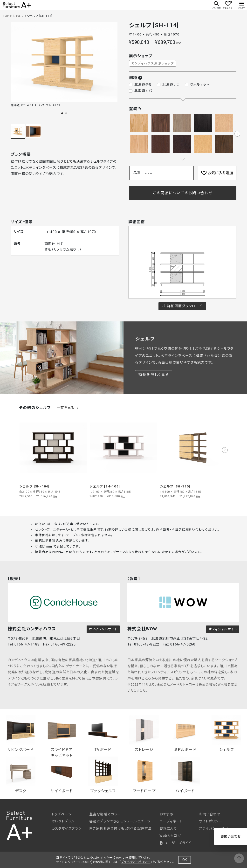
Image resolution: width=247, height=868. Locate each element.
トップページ (62, 814)
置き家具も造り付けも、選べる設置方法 (121, 828)
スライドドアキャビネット (62, 735)
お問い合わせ (210, 814)
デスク (21, 775)
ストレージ (144, 734)
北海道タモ (143, 85)
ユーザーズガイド (175, 843)
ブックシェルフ (103, 775)
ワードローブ (144, 775)
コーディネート (171, 821)
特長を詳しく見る (154, 375)
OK (185, 860)
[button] (62, 113)
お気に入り (168, 828)
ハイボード (185, 775)
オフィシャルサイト (103, 629)
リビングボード (21, 734)
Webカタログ (170, 836)
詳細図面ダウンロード (182, 306)
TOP (6, 16)
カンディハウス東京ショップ (153, 63)
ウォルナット (200, 85)
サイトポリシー (210, 821)
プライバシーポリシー (136, 862)
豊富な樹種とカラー (105, 814)
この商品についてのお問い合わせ (183, 193)
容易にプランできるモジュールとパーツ (120, 821)
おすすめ (166, 814)
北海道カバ (143, 91)
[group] (53, 456)
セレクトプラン (63, 821)
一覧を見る (68, 408)
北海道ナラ (171, 85)
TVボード (103, 734)
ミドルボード (185, 734)
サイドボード (62, 775)
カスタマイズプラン (67, 828)
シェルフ (18, 16)
